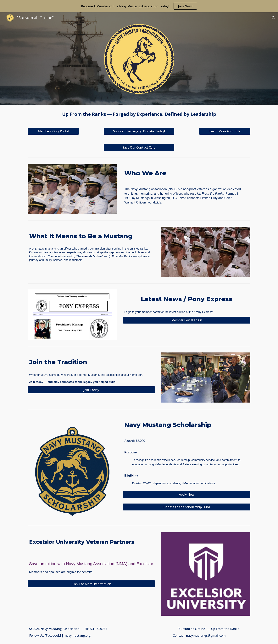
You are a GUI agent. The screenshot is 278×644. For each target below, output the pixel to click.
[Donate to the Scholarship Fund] (187, 507)
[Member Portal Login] (187, 320)
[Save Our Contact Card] (139, 147)
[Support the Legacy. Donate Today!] (139, 131)
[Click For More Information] (91, 584)
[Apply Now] (187, 494)
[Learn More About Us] (225, 131)
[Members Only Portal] (53, 131)
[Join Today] (91, 390)
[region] (139, 6)
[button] (273, 18)
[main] (139, 114)
